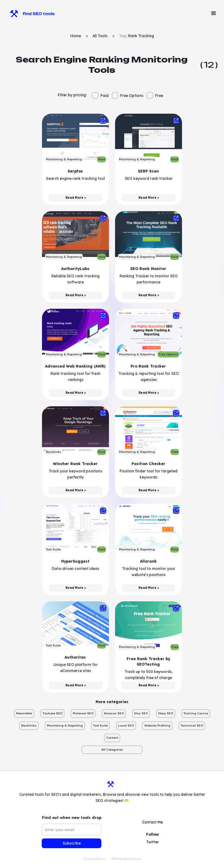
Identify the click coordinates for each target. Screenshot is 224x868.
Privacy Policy (94, 859)
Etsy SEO (141, 713)
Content (112, 738)
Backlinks (29, 726)
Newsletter (24, 713)
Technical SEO (192, 726)
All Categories (112, 750)
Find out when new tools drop (72, 818)
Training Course (196, 713)
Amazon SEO (114, 713)
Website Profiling (157, 726)
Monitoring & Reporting (65, 726)
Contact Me (152, 822)
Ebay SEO (166, 713)
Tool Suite (100, 726)
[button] (214, 13)
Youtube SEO (52, 713)
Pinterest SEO (83, 713)
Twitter (152, 842)
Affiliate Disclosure (126, 859)
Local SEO (126, 726)
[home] (29, 13)
